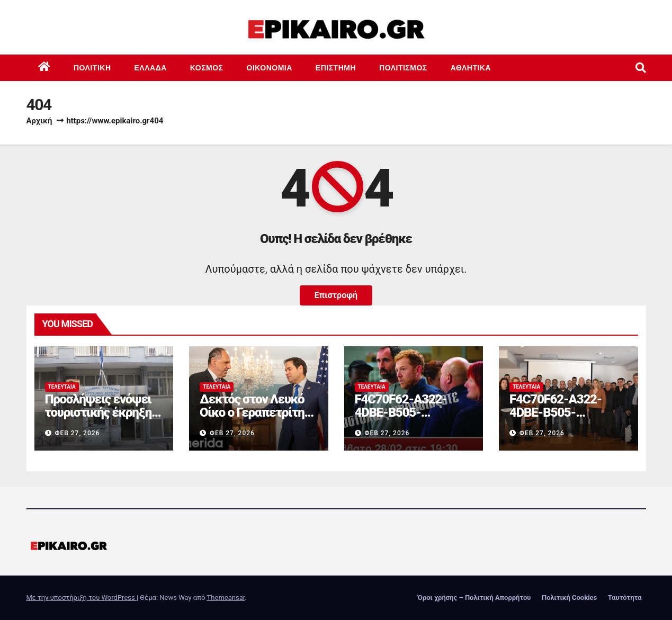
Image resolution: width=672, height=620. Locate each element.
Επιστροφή (336, 295)
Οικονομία (270, 68)
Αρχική (39, 121)
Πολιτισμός (403, 68)
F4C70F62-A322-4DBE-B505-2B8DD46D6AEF (401, 412)
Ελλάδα (151, 68)
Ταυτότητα (625, 597)
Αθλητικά (471, 68)
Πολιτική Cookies (569, 597)
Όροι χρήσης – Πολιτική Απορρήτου (474, 597)
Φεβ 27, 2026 (77, 433)
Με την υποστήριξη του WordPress (82, 597)
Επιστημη (336, 68)
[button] (641, 68)
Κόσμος (207, 68)
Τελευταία (62, 387)
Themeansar (226, 597)
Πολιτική (92, 68)
